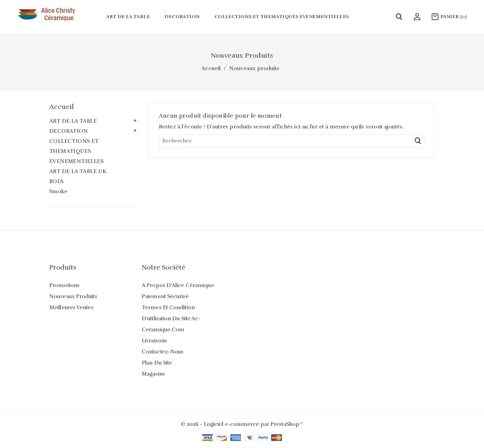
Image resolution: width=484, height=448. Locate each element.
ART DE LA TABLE (128, 17)
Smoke (58, 191)
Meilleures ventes (71, 307)
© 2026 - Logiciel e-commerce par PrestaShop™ (242, 424)
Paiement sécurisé (165, 296)
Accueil (62, 107)
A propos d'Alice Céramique (178, 285)
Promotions (64, 285)
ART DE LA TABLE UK (78, 171)
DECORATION (182, 17)
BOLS (56, 181)
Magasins (153, 374)
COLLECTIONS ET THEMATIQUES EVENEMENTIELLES (282, 17)
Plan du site (157, 363)
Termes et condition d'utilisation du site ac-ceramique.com (171, 319)
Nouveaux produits (73, 296)
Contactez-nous (163, 352)
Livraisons (154, 341)
